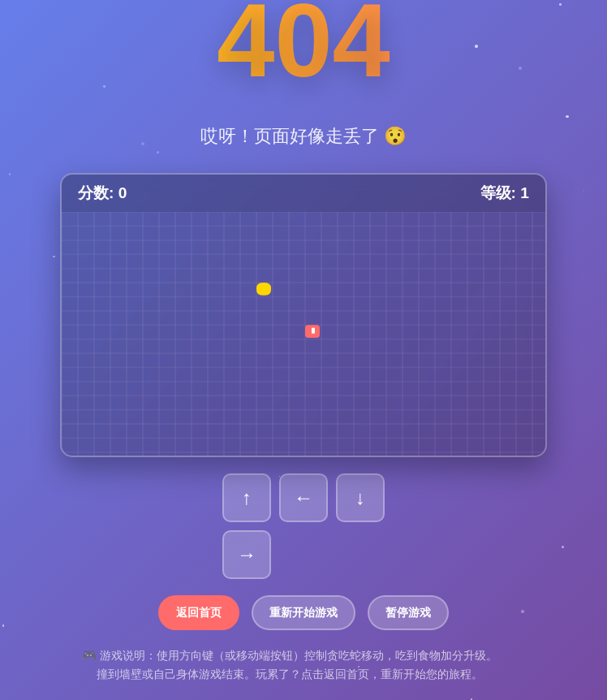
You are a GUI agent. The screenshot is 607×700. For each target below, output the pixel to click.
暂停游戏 (408, 612)
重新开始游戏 (303, 612)
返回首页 (199, 612)
